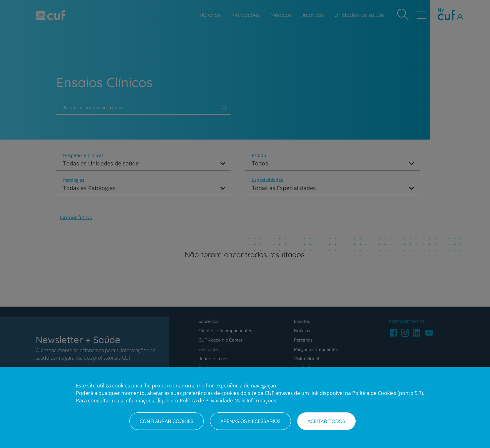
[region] (245, 407)
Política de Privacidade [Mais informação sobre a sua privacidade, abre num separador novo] (206, 401)
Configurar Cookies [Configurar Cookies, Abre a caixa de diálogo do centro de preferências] (167, 421)
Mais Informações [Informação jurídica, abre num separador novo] (255, 401)
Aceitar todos (326, 421)
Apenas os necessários (250, 421)
